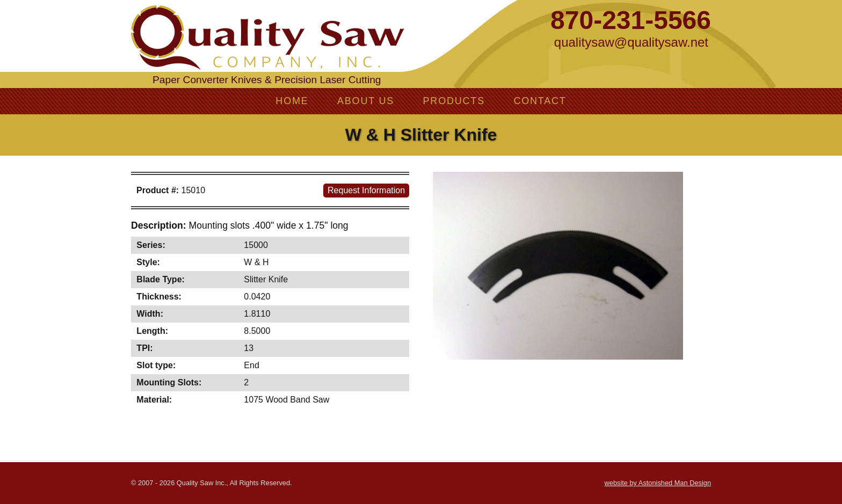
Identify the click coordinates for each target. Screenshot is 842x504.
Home (292, 101)
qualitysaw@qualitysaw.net (631, 42)
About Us (366, 101)
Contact (540, 101)
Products (454, 101)
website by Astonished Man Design (658, 483)
